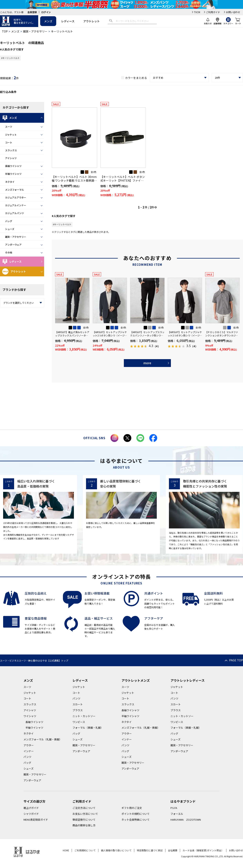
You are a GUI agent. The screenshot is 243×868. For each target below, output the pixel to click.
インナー (29, 751)
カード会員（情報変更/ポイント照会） (203, 850)
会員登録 (32, 12)
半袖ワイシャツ (13, 174)
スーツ (9, 127)
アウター (29, 745)
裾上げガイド (31, 808)
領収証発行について (84, 820)
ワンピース (79, 722)
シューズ (10, 229)
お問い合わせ (233, 12)
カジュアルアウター (16, 197)
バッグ (9, 221)
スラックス (11, 150)
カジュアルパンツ (15, 213)
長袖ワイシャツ (13, 166)
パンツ (27, 757)
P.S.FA (174, 808)
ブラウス (78, 710)
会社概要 (173, 850)
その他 (9, 252)
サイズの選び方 (34, 801)
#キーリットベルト (10, 58)
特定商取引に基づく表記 (150, 850)
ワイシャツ (30, 716)
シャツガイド (31, 814)
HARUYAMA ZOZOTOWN (186, 820)
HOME (66, 850)
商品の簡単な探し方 (84, 825)
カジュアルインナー (16, 205)
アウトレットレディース (188, 680)
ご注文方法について (84, 808)
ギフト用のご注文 (132, 808)
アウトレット (92, 21)
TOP (5, 31)
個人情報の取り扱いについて (116, 850)
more (147, 363)
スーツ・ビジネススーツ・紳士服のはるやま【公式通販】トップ (34, 660)
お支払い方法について (85, 814)
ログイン (46, 12)
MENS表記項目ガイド (36, 820)
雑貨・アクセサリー (35, 31)
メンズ (48, 21)
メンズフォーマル (15, 190)
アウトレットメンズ (136, 680)
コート (9, 142)
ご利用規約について (85, 850)
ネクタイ (10, 182)
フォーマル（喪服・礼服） (88, 728)
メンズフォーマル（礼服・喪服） (43, 739)
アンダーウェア (13, 245)
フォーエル (177, 814)
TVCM (197, 12)
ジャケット (11, 135)
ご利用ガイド (213, 12)
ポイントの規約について (136, 814)
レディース (68, 21)
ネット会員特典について (136, 820)
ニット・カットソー (84, 716)
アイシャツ (11, 158)
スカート (78, 704)
